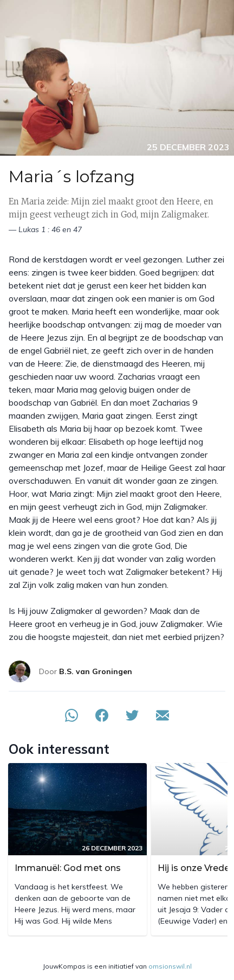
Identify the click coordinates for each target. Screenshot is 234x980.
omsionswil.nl (170, 966)
